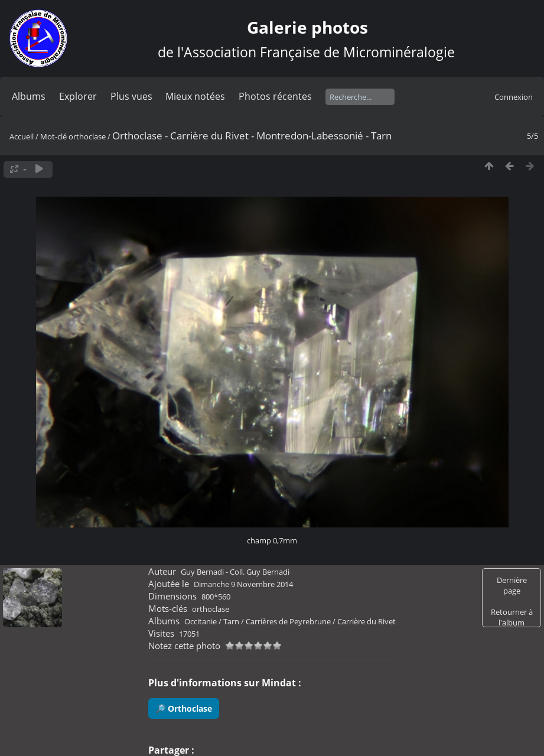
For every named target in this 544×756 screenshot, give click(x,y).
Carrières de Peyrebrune (288, 621)
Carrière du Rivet (367, 621)
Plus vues (131, 96)
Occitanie (201, 621)
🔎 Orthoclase (184, 708)
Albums (29, 96)
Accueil (22, 136)
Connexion (514, 97)
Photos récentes (275, 96)
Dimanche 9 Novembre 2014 (243, 584)
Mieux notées (195, 96)
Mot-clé (53, 136)
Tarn (231, 621)
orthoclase (87, 136)
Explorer (78, 96)
